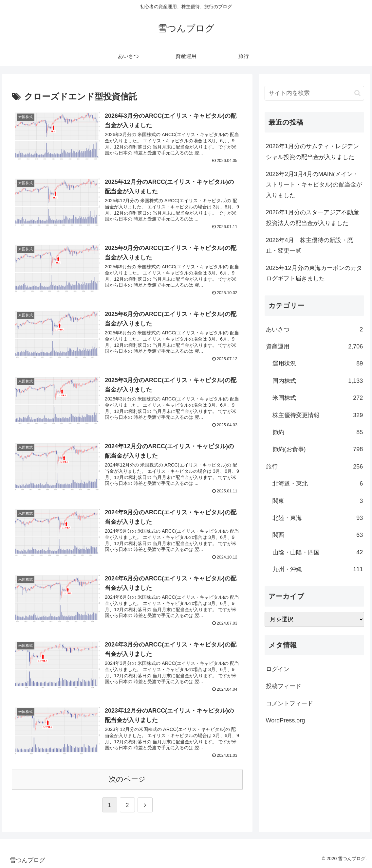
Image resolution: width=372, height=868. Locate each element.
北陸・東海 (318, 518)
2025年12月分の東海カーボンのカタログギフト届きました (314, 273)
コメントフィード (289, 703)
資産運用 (315, 346)
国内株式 (318, 381)
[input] (315, 93)
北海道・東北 (318, 484)
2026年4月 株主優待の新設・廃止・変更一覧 (309, 245)
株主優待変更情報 (318, 415)
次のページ (127, 779)
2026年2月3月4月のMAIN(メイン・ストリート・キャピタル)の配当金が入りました (314, 185)
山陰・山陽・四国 (318, 552)
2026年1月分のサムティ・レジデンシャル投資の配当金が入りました (312, 151)
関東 (318, 501)
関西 (318, 535)
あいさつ (315, 329)
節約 (318, 432)
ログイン (278, 669)
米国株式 (318, 398)
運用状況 (318, 363)
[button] (357, 93)
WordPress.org (286, 720)
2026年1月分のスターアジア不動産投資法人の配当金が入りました (312, 218)
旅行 (315, 467)
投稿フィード (284, 686)
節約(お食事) (318, 449)
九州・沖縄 (318, 569)
